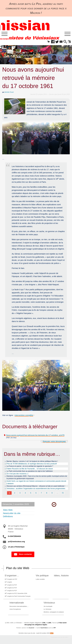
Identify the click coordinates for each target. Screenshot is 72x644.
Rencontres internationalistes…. (19, 606)
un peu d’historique (16, 547)
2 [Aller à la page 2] (15, 493)
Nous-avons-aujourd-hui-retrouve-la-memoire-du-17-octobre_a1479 (35, 435)
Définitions (8, 516)
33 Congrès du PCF (11, 579)
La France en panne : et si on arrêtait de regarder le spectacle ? (30, 466)
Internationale (17, 603)
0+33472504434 (14, 536)
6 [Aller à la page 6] (36, 493)
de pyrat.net (32, 628)
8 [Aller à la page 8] (47, 493)
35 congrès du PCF (11, 585)
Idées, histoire (61, 575)
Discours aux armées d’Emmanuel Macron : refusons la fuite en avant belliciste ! (36, 486)
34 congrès (8, 582)
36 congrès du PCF (11, 588)
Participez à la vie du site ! (60, 637)
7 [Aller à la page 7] (41, 493)
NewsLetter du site (12, 513)
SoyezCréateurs (44, 628)
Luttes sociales (40, 579)
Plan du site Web (18, 568)
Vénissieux (49, 603)
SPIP (55, 628)
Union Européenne (15, 609)
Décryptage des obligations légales (36, 625)
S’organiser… (12, 575)
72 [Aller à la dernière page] (63, 493)
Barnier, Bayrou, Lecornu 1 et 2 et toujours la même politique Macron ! (32, 461)
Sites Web (8, 510)
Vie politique (42, 575)
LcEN (49, 623)
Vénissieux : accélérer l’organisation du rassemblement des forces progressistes (36, 488)
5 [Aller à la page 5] (31, 493)
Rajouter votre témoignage (54, 441)
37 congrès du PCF (11, 590)
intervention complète (24, 415)
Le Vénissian (47, 609)
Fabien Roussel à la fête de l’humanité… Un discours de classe (30, 469)
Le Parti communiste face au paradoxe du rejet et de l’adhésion (30, 471)
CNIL (44, 623)
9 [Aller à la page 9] (52, 493)
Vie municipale (48, 606)
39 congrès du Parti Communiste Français (18, 596)
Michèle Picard (9, 92)
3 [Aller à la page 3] (20, 493)
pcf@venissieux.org (16, 542)
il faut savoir (63, 623)
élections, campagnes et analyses (54, 612)
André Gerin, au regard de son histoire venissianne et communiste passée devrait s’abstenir (36, 482)
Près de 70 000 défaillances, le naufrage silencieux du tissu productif (32, 464)
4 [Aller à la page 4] (25, 493)
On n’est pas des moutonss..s (17, 474)
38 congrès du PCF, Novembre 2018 (16, 593)
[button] (49, 42)
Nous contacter (23, 554)
